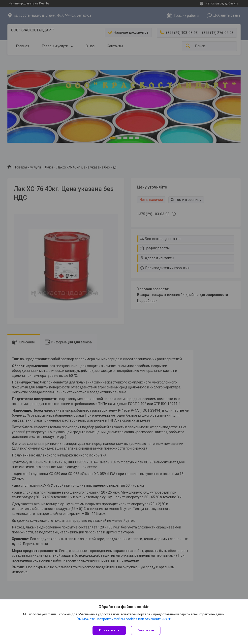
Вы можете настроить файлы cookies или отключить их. (122, 619)
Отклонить (146, 630)
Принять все (109, 630)
